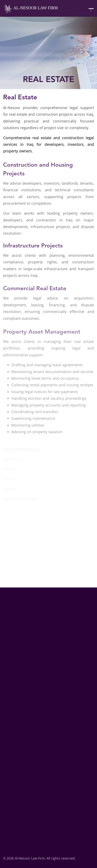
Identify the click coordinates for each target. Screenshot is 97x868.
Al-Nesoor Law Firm (31, 8)
